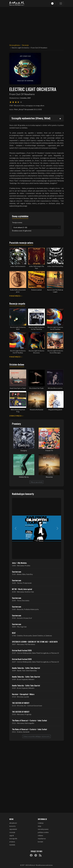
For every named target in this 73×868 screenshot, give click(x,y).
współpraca (42, 839)
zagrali (12, 836)
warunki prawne (43, 829)
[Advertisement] (37, 24)
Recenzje (25, 45)
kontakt (40, 842)
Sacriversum (17, 572)
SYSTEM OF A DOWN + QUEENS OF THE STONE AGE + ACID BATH (35, 642)
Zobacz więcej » (16, 416)
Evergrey (24, 451)
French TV (49, 451)
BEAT (14, 633)
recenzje (12, 832)
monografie (13, 839)
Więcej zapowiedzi (36, 482)
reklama (40, 836)
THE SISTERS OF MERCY (21, 703)
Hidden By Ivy (24, 477)
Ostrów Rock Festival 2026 (22, 650)
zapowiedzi (13, 829)
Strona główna (15, 45)
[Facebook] (31, 855)
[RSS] (40, 855)
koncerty (12, 826)
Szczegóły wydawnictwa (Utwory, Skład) (31, 118)
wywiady (12, 845)
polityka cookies (43, 832)
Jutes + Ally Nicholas (19, 563)
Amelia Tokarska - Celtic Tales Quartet (26, 668)
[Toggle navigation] (61, 3)
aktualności (13, 823)
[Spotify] (36, 855)
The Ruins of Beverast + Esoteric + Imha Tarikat (29, 720)
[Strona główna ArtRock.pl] (17, 3)
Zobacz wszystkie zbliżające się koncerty (37, 736)
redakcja (41, 823)
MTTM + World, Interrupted (22, 589)
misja (39, 826)
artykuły (12, 842)
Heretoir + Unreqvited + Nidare (23, 694)
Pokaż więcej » (15, 296)
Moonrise (49, 477)
